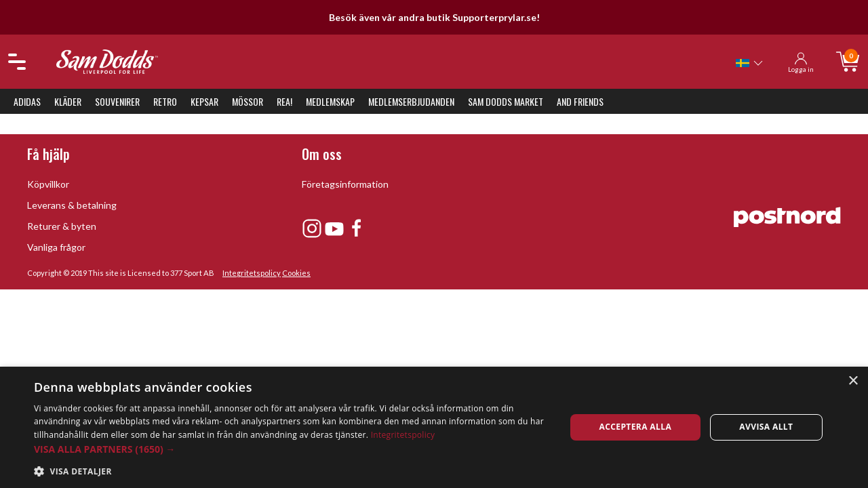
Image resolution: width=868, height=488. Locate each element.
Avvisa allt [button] (766, 427)
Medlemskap (330, 101)
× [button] (853, 381)
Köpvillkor (48, 184)
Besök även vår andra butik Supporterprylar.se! (434, 17)
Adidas (27, 101)
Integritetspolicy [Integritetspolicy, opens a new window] (403, 435)
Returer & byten (62, 226)
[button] (292, 449)
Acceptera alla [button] (636, 427)
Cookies (296, 273)
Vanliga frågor (56, 247)
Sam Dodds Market (506, 101)
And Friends (580, 101)
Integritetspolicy (252, 273)
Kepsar (204, 101)
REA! (284, 101)
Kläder (68, 101)
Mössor (248, 101)
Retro (165, 101)
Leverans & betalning (72, 205)
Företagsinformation (345, 184)
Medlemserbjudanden (411, 101)
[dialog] (434, 427)
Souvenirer (117, 101)
